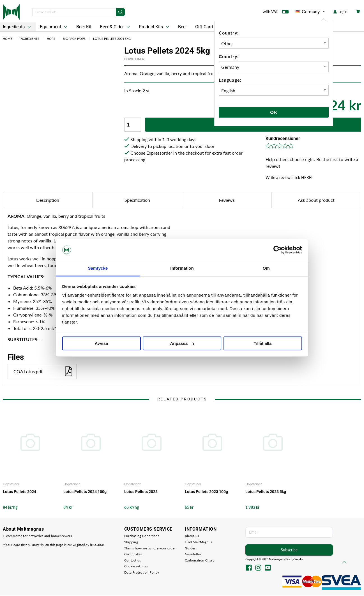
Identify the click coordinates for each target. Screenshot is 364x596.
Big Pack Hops (74, 39)
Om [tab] (266, 268)
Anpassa (182, 343)
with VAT (276, 13)
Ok (274, 112)
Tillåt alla (263, 343)
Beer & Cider (115, 27)
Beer (182, 27)
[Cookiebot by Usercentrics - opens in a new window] (277, 250)
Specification (137, 200)
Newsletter (193, 554)
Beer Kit (84, 27)
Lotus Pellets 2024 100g (85, 492)
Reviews (227, 200)
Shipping (131, 542)
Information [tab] (182, 268)
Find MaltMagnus (199, 542)
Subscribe (289, 550)
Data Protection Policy (142, 572)
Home (7, 39)
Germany (311, 12)
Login (340, 12)
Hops (51, 39)
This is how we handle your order (150, 548)
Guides (190, 548)
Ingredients (29, 39)
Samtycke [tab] (98, 268)
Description (48, 200)
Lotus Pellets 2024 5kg (112, 39)
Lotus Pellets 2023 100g (206, 492)
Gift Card (204, 27)
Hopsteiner (134, 59)
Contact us (133, 560)
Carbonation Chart (199, 560)
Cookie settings (136, 566)
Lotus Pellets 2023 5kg (266, 492)
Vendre (299, 559)
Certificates (133, 554)
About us (192, 536)
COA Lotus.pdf (43, 371)
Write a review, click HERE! (289, 177)
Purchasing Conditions (142, 536)
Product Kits (155, 27)
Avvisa (102, 343)
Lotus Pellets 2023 (141, 492)
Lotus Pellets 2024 (19, 492)
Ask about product (316, 200)
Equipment (54, 27)
